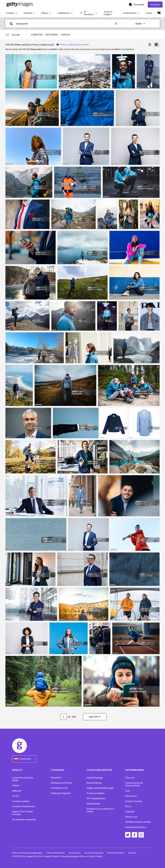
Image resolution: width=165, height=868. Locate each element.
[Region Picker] (24, 759)
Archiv (15, 796)
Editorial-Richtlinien (56, 853)
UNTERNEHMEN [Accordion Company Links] (134, 770)
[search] (12, 23)
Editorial (17, 791)
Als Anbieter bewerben (24, 819)
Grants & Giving (133, 801)
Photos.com (131, 817)
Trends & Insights (95, 793)
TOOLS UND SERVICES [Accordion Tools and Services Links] (99, 770)
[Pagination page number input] (64, 717)
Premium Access (59, 788)
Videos (16, 785)
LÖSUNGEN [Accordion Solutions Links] (57, 770)
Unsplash (130, 811)
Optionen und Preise (61, 783)
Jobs (128, 791)
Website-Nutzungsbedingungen (27, 853)
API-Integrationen (96, 798)
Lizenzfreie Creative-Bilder (23, 779)
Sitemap (132, 853)
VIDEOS (66, 35)
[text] (65, 23)
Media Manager (95, 778)
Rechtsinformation (116, 853)
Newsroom (131, 796)
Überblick (56, 778)
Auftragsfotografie (61, 793)
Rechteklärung (94, 783)
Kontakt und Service (136, 827)
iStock (128, 806)
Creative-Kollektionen (24, 806)
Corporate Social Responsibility (134, 784)
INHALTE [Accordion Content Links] (17, 770)
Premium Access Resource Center (100, 810)
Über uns (130, 778)
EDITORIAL (52, 35)
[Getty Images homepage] (20, 4)
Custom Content (21, 801)
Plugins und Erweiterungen (100, 788)
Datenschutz (75, 853)
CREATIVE (37, 35)
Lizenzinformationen (94, 853)
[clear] (118, 23)
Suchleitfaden (93, 804)
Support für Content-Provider (23, 813)
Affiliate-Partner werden (138, 822)
